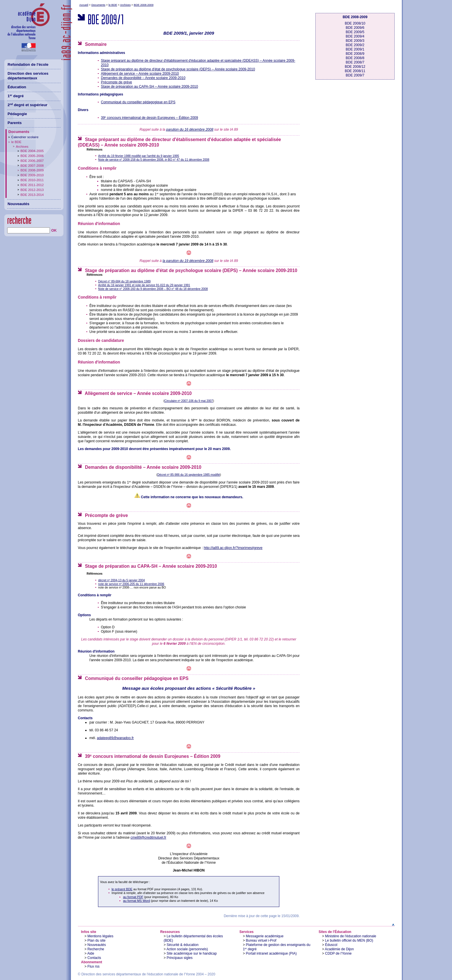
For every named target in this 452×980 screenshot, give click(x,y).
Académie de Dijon (339, 949)
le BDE (113, 5)
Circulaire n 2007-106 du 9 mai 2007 (189, 401)
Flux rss (93, 966)
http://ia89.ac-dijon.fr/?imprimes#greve (233, 548)
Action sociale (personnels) (187, 949)
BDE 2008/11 (355, 71)
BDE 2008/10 (355, 23)
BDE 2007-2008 (32, 166)
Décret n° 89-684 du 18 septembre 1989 (125, 281)
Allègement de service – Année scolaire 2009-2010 (140, 74)
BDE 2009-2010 (32, 175)
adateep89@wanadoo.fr (115, 738)
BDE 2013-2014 (32, 195)
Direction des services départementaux (28, 76)
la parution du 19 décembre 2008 (188, 261)
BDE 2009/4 (355, 36)
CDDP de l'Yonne (338, 953)
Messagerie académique (265, 936)
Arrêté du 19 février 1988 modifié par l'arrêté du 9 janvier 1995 (139, 156)
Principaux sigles (180, 958)
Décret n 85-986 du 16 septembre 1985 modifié (189, 475)
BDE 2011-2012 (32, 185)
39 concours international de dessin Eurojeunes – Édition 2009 (149, 118)
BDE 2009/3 (355, 41)
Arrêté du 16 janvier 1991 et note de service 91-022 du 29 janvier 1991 (144, 285)
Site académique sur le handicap (192, 953)
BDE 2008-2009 (144, 5)
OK (54, 231)
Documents (98, 5)
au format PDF (133, 897)
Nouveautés (97, 945)
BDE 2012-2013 (32, 190)
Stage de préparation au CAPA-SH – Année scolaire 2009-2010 (149, 87)
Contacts (94, 958)
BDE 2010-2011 (32, 180)
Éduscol (331, 945)
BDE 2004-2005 (32, 151)
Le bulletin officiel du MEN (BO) (349, 940)
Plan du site (96, 940)
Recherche (96, 949)
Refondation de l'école (28, 64)
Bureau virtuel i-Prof (261, 940)
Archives (125, 5)
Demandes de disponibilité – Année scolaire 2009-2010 (143, 78)
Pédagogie (17, 114)
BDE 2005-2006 (32, 156)
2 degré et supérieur (27, 105)
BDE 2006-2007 (32, 161)
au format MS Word (136, 901)
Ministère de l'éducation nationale (351, 936)
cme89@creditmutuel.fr (148, 837)
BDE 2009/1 (355, 49)
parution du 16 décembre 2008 (190, 130)
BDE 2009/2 (355, 45)
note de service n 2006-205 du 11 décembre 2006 (131, 584)
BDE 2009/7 (355, 75)
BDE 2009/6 (355, 28)
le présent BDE (122, 889)
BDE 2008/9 (355, 54)
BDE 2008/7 (355, 62)
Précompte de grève (116, 82)
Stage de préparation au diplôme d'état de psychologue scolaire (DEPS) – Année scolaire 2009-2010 (178, 69)
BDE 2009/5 (355, 32)
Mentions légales (100, 936)
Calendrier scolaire (25, 137)
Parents (15, 123)
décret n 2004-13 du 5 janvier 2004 (122, 580)
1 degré (16, 96)
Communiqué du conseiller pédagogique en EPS (138, 102)
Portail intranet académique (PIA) (271, 953)
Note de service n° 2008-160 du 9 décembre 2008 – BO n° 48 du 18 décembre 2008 (153, 289)
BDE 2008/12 (355, 67)
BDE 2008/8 (355, 58)
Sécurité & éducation (183, 945)
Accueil (84, 5)
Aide (91, 953)
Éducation (17, 87)
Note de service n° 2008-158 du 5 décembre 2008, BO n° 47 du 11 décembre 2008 (154, 160)
